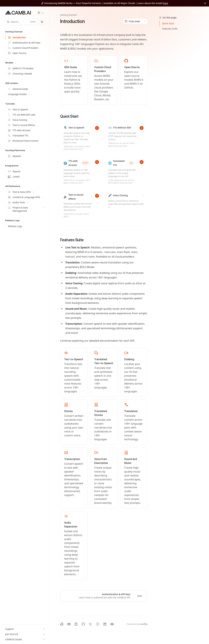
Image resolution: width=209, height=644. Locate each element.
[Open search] (21, 22)
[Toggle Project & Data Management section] (26, 209)
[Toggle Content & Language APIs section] (26, 197)
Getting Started (68, 15)
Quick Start (168, 23)
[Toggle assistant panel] (42, 22)
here (166, 3)
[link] (74, 80)
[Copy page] (132, 21)
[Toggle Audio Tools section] (26, 202)
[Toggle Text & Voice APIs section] (26, 192)
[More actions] (145, 21)
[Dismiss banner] (205, 3)
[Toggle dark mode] (41, 13)
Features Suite (170, 29)
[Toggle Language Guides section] (26, 94)
